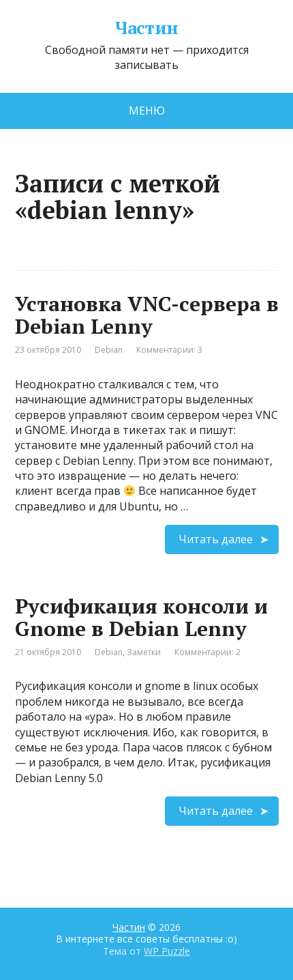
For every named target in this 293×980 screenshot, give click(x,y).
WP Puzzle (167, 951)
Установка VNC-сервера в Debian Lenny (147, 315)
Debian (109, 350)
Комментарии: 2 (207, 652)
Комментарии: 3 (169, 350)
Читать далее (216, 539)
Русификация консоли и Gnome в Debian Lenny (141, 617)
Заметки (144, 652)
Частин (146, 28)
